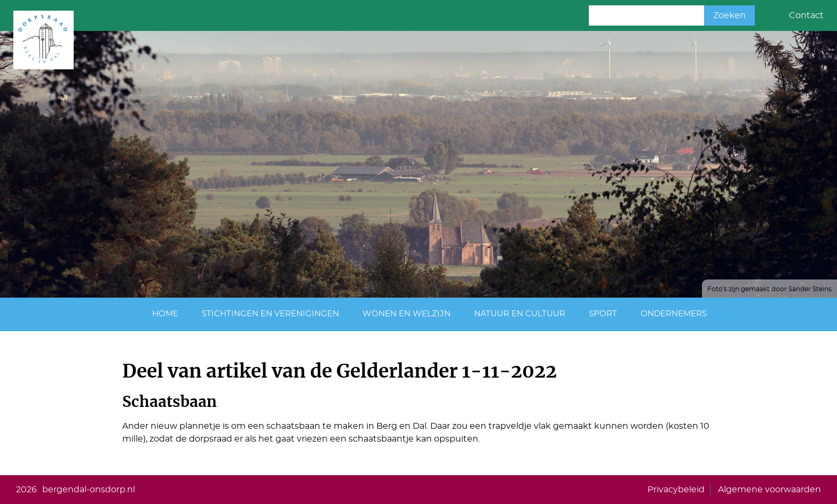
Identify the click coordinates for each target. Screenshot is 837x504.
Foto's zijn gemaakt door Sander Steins (769, 289)
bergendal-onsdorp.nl (89, 490)
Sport (603, 314)
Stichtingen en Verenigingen (270, 314)
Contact (806, 15)
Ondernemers (674, 314)
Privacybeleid (676, 490)
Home (165, 314)
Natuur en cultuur (520, 314)
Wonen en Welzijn (406, 314)
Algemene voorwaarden (769, 490)
